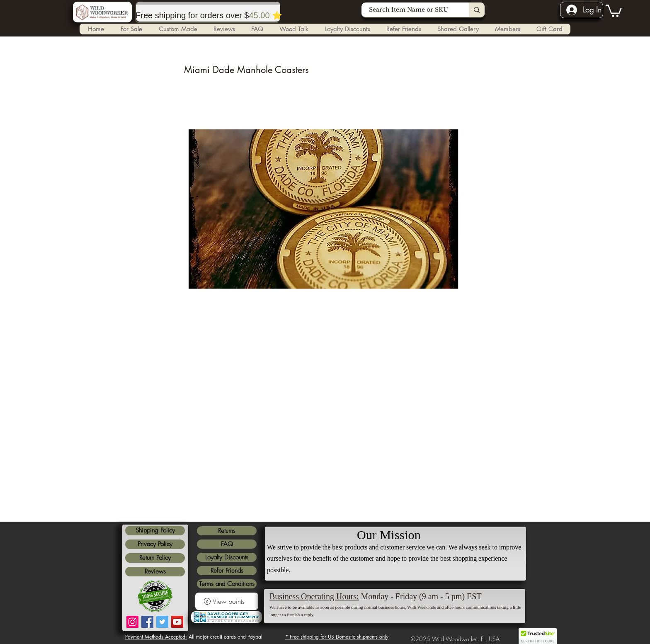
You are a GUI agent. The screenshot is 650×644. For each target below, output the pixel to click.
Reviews (155, 571)
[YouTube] (177, 622)
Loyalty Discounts (227, 557)
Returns (227, 531)
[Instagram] (132, 622)
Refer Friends (227, 571)
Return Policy (155, 558)
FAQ (227, 544)
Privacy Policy (155, 544)
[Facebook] (147, 622)
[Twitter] (162, 622)
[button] (178, 29)
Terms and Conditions (227, 584)
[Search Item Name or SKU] (410, 10)
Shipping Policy (155, 530)
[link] (614, 10)
